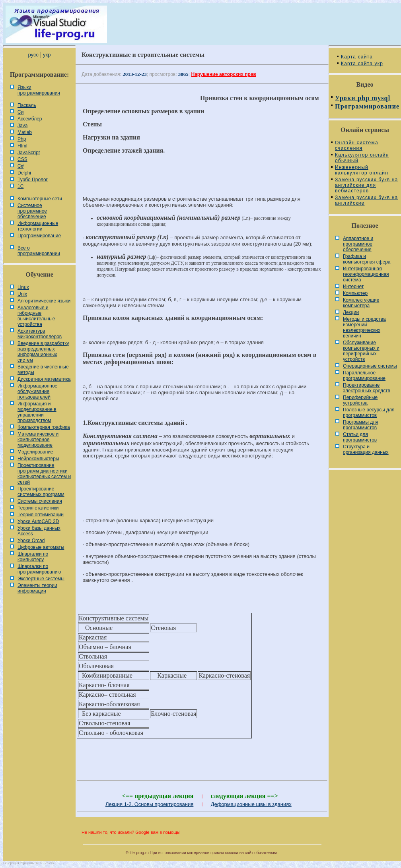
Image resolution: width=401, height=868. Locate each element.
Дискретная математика (44, 379)
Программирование (39, 236)
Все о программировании (39, 251)
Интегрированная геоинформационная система (366, 274)
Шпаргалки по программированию (39, 569)
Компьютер (355, 293)
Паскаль (27, 105)
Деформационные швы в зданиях (251, 804)
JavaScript (29, 153)
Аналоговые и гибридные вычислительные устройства (36, 316)
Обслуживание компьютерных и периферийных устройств (361, 351)
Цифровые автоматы (41, 547)
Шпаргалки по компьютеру (33, 557)
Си (20, 112)
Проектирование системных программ (41, 492)
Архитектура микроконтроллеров (40, 334)
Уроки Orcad (31, 541)
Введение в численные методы (43, 370)
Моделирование (35, 452)
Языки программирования (39, 90)
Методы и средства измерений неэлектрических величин (364, 327)
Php (22, 139)
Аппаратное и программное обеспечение (358, 244)
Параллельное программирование (364, 376)
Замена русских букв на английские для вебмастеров (366, 185)
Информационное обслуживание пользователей (37, 391)
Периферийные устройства (360, 400)
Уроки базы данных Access (39, 531)
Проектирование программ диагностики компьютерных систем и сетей (44, 474)
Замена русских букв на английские (366, 200)
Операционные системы (370, 366)
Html (22, 146)
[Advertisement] (202, 492)
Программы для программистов (361, 425)
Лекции (351, 312)
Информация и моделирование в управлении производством (37, 412)
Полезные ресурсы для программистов (369, 413)
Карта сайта (357, 57)
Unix (22, 294)
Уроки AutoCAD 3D (38, 521)
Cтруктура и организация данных (366, 449)
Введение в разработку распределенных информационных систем (43, 352)
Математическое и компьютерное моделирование (38, 440)
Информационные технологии (38, 226)
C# (20, 166)
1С (20, 186)
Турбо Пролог (33, 180)
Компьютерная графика (44, 427)
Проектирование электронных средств (367, 388)
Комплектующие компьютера (361, 303)
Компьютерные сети (40, 199)
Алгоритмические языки (44, 301)
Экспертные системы (41, 579)
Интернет (353, 287)
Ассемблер (30, 119)
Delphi (24, 173)
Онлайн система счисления (357, 145)
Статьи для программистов (360, 437)
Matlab (25, 132)
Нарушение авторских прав (224, 74)
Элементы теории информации (37, 588)
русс (33, 55)
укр (47, 55)
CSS (22, 159)
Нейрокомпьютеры (38, 459)
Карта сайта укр (362, 64)
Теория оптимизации (41, 515)
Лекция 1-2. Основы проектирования (149, 804)
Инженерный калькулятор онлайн (362, 170)
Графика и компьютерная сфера (367, 259)
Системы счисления (40, 501)
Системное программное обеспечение (32, 211)
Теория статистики (38, 508)
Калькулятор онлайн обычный (362, 158)
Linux (23, 287)
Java (22, 126)
